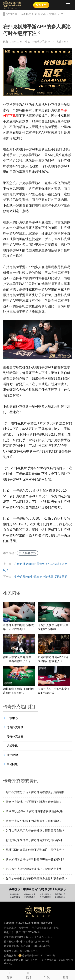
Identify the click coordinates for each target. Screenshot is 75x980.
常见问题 (12, 764)
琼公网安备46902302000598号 (37, 956)
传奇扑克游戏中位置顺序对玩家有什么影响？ (34, 802)
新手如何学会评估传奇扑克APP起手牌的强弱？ (35, 859)
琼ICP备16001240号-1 (26, 951)
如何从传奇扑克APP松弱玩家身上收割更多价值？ (37, 879)
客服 (28, 975)
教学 (52, 14)
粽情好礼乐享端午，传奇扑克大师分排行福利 (34, 840)
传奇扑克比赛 (15, 737)
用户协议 (54, 928)
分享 (9, 975)
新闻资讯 (40, 14)
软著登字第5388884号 (37, 942)
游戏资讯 (12, 746)
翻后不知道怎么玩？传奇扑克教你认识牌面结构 (35, 792)
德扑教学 (12, 755)
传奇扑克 (26, 14)
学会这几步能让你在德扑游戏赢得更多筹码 (41, 577)
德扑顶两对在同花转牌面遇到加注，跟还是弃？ (35, 850)
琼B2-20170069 (41, 946)
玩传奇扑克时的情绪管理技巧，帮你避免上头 (34, 869)
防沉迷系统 (10, 928)
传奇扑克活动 (15, 727)
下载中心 (12, 718)
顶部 (66, 975)
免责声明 (24, 928)
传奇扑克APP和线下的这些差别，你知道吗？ (34, 821)
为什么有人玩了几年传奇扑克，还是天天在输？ (35, 831)
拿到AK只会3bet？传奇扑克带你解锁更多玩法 (34, 811)
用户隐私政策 (39, 928)
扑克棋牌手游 (28, 553)
